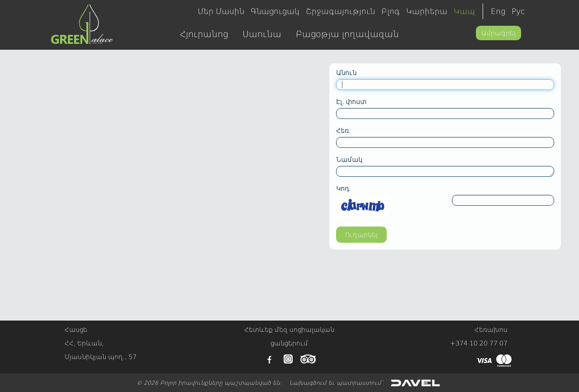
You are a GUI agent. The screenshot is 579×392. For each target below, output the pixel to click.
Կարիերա (427, 11)
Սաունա (262, 34)
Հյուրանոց (204, 34)
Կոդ (343, 189)
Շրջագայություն (340, 11)
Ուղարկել (361, 235)
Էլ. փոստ (351, 102)
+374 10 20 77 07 (479, 343)
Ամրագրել (498, 33)
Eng (498, 11)
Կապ (464, 11)
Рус (518, 11)
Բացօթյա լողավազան (347, 34)
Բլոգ (391, 11)
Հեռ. (343, 131)
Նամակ (349, 160)
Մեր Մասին (221, 11)
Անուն (346, 73)
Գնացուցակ (275, 11)
